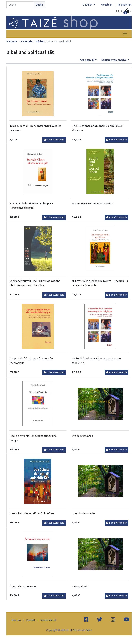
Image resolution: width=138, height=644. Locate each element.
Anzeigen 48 (87, 60)
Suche (39, 5)
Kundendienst (48, 620)
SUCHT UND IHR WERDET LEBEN (92, 203)
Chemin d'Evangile (83, 513)
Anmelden (107, 5)
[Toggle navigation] (125, 33)
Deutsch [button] (88, 5)
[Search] (20, 5)
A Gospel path (80, 586)
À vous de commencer (23, 586)
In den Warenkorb (54, 140)
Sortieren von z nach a (114, 60)
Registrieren (125, 5)
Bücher (40, 41)
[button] (123, 11)
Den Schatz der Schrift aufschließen (32, 513)
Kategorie (27, 41)
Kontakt (31, 620)
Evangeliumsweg (82, 436)
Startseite (12, 41)
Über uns (16, 620)
